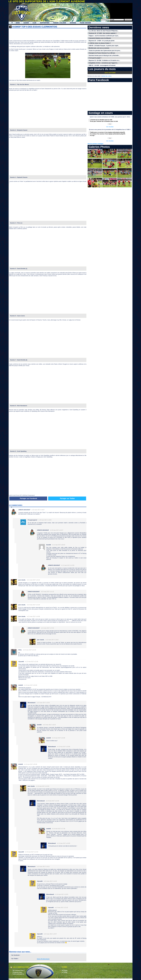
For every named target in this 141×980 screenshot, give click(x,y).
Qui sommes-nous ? (19, 970)
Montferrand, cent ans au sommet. (99, 48)
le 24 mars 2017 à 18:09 (64, 843)
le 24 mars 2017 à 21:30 (61, 908)
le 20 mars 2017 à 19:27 (57, 530)
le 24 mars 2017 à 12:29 (52, 801)
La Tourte (64, 972)
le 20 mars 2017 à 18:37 (38, 510)
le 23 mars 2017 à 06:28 (31, 685)
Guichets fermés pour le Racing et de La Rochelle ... (104, 55)
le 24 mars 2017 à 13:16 (32, 852)
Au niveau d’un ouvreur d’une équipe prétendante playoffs (108, 134)
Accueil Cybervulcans (11, 23)
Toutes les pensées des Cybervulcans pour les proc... (105, 51)
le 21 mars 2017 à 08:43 (59, 545)
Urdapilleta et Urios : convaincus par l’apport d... (103, 63)
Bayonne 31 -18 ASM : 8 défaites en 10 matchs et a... (104, 60)
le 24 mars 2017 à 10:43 (43, 786)
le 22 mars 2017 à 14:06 (33, 616)
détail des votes (107, 76)
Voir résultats (110, 127)
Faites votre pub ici (18, 974)
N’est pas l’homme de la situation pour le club (104, 121)
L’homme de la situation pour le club (101, 120)
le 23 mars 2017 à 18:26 (59, 738)
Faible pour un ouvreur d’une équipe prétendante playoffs (108, 132)
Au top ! (93, 135)
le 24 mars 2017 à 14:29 (50, 881)
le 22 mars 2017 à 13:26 (33, 605)
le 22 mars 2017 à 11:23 (47, 592)
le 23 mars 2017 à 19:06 (64, 747)
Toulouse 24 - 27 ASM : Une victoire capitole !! (103, 33)
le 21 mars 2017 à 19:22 (33, 580)
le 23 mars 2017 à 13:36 (43, 703)
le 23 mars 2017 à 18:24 (49, 725)
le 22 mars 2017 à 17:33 (47, 628)
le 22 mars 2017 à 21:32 (29, 650)
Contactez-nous (17, 972)
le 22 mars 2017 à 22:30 (32, 662)
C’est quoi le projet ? (95, 58)
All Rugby (65, 970)
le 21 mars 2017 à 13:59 (68, 565)
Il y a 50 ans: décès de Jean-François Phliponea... (104, 31)
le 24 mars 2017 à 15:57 (50, 934)
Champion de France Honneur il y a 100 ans (102, 53)
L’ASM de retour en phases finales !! (100, 43)
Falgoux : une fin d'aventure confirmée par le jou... (104, 36)
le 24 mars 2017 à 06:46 (31, 764)
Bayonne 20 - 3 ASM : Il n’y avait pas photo (102, 41)
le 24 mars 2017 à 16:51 (62, 894)
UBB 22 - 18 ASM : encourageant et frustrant (102, 65)
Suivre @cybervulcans (43, 959)
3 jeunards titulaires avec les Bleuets (100, 38)
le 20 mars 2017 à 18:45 (45, 520)
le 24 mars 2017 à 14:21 (43, 867)
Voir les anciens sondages (96, 144)
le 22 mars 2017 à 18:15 (52, 640)
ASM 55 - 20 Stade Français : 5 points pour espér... (104, 46)
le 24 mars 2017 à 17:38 (59, 829)
